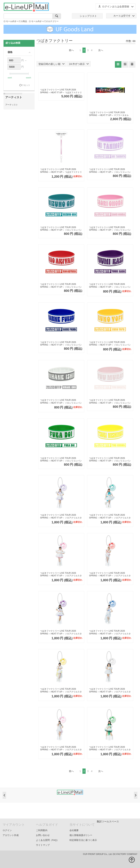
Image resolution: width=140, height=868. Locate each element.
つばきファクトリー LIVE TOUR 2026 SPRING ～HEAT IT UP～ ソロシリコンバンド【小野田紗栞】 (110, 229)
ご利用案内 (42, 830)
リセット (26, 85)
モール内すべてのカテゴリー (45, 21)
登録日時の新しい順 (51, 64)
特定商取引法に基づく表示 (83, 840)
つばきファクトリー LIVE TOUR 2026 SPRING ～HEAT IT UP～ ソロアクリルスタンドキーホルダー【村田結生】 (61, 748)
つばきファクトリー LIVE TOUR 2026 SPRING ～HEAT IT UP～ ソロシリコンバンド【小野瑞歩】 (61, 229)
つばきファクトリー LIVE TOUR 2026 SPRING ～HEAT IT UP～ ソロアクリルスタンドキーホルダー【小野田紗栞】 (61, 574)
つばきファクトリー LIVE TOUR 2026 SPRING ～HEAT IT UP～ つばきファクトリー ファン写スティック (61, 171)
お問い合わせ (43, 835)
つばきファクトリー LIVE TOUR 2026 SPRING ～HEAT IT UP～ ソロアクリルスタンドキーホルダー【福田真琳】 (110, 632)
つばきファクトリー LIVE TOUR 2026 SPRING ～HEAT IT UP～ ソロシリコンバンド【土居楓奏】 (61, 460)
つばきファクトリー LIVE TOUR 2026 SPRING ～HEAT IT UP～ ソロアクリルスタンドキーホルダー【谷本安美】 (61, 516)
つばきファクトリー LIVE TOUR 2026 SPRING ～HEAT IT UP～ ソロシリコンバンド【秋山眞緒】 (61, 286)
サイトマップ (43, 845)
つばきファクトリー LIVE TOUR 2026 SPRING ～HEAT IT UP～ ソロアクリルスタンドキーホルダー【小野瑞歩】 (110, 516)
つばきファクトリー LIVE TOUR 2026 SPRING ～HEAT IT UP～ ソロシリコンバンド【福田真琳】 (61, 344)
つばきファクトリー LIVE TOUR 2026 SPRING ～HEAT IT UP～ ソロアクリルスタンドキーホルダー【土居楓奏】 (110, 748)
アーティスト (12, 105)
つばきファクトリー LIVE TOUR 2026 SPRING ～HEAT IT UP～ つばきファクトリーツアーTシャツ (61, 91)
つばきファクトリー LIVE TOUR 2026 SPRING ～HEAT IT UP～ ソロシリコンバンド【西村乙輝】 (110, 460)
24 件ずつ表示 (79, 64)
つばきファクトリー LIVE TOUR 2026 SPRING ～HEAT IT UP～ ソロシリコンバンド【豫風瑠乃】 (110, 344)
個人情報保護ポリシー (81, 835)
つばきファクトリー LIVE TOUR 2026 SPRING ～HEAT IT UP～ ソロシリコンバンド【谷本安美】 (110, 171)
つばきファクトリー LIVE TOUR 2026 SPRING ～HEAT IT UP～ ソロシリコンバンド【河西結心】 (110, 286)
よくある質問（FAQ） (47, 840)
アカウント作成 (11, 835)
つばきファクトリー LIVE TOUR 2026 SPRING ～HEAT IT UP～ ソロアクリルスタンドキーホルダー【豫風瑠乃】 (61, 690)
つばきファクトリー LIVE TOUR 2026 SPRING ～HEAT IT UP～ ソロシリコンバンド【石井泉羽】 (61, 402)
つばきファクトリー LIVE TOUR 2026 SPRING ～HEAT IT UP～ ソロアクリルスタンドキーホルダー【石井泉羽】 (110, 690)
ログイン (7, 830)
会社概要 (74, 830)
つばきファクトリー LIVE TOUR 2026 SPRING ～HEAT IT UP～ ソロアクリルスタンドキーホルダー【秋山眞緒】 (110, 574)
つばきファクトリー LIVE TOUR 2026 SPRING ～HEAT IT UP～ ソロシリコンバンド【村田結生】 (110, 402)
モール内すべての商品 (16, 21)
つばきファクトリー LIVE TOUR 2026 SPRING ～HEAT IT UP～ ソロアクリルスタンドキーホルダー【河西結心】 (61, 632)
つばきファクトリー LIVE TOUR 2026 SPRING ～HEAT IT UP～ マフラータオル (109, 114)
